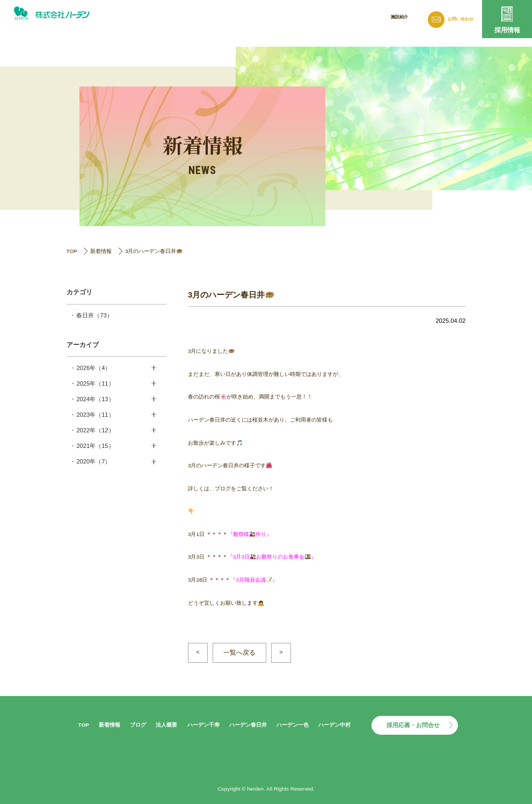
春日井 (94, 315)
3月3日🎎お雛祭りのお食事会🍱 (272, 557)
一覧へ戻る (239, 653)
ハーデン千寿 (203, 725)
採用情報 (507, 30)
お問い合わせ (457, 19)
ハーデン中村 (334, 725)
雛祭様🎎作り (250, 534)
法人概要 (353, 17)
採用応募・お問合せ (413, 725)
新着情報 (282, 17)
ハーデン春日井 (248, 725)
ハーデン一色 (293, 725)
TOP (72, 251)
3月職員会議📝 (254, 580)
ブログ (317, 17)
